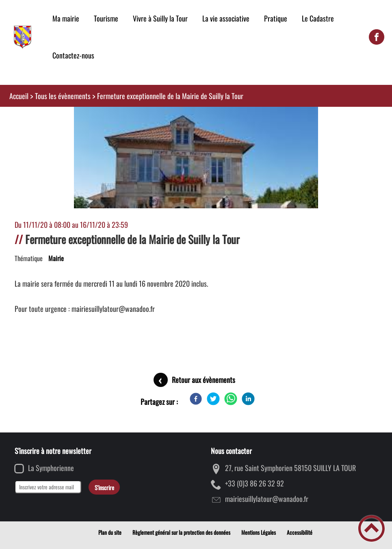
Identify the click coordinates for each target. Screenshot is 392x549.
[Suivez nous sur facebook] (377, 37)
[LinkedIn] (248, 399)
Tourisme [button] (106, 18)
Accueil (19, 96)
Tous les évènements (63, 96)
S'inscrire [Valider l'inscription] (104, 487)
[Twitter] (213, 399)
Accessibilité (300, 532)
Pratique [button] (276, 18)
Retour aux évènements (204, 380)
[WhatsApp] (231, 399)
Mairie (56, 258)
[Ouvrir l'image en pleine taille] (196, 199)
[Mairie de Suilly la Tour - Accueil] (23, 37)
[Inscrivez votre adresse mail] (48, 487)
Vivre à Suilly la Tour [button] (160, 18)
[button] (371, 528)
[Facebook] (196, 399)
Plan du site (110, 532)
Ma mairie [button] (66, 18)
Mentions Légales (259, 532)
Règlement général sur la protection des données (181, 532)
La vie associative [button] (226, 18)
